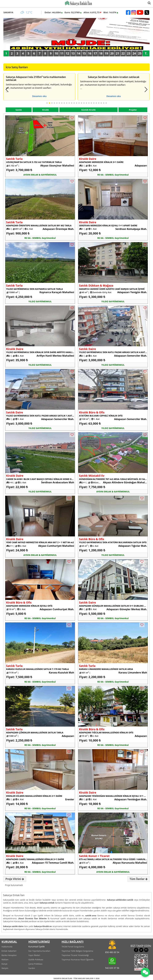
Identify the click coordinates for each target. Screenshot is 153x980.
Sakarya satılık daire (13, 926)
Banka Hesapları (9, 955)
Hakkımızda (7, 947)
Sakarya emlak (47, 903)
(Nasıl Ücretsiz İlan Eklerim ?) (34, 918)
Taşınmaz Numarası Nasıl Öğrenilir (78, 960)
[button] (7, 89)
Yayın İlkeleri (34, 955)
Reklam (5, 960)
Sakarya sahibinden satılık (120, 900)
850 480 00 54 (112, 952)
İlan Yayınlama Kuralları (39, 951)
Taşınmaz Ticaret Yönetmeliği (75, 955)
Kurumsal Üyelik (37, 947)
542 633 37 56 (112, 968)
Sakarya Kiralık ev (43, 926)
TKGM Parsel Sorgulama (73, 947)
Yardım (32, 968)
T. (146, 53)
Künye (4, 964)
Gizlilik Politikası (36, 960)
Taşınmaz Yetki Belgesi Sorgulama (77, 951)
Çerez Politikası (35, 964)
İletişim (5, 968)
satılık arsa (91, 915)
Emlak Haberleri (9, 951)
